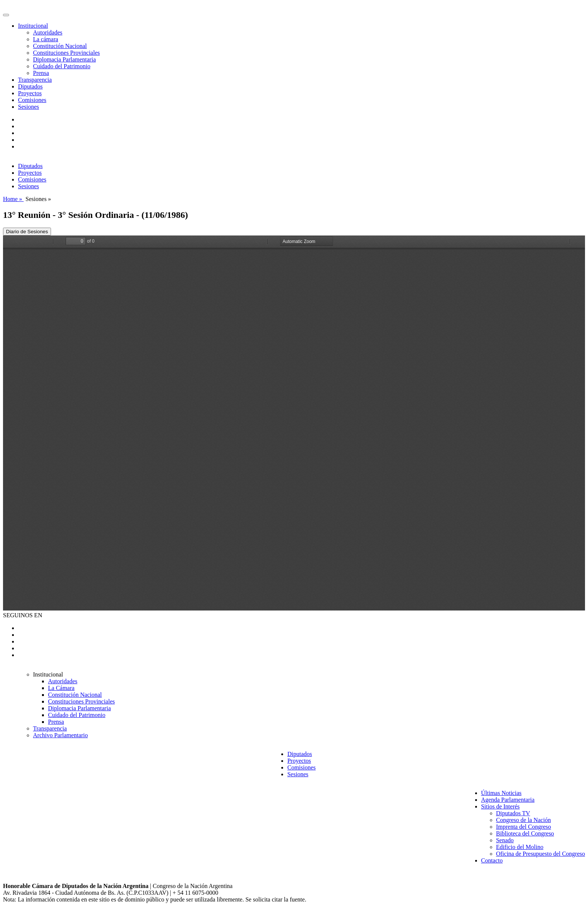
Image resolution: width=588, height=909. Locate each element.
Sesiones (28, 107)
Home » (13, 199)
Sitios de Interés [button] (500, 806)
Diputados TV (513, 813)
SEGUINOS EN (22, 615)
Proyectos (30, 93)
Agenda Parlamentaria (508, 800)
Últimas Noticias (501, 793)
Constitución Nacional (60, 46)
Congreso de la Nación (523, 820)
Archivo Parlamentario (60, 735)
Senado (505, 840)
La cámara (46, 39)
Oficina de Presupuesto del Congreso (541, 854)
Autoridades (48, 32)
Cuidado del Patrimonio (62, 66)
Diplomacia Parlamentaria (64, 59)
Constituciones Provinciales (66, 53)
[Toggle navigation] (6, 15)
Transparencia (35, 80)
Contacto (492, 860)
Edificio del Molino (520, 847)
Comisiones (32, 100)
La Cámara (61, 688)
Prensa (41, 73)
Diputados (30, 86)
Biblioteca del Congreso (525, 833)
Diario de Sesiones (27, 232)
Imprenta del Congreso (524, 827)
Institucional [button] (33, 26)
